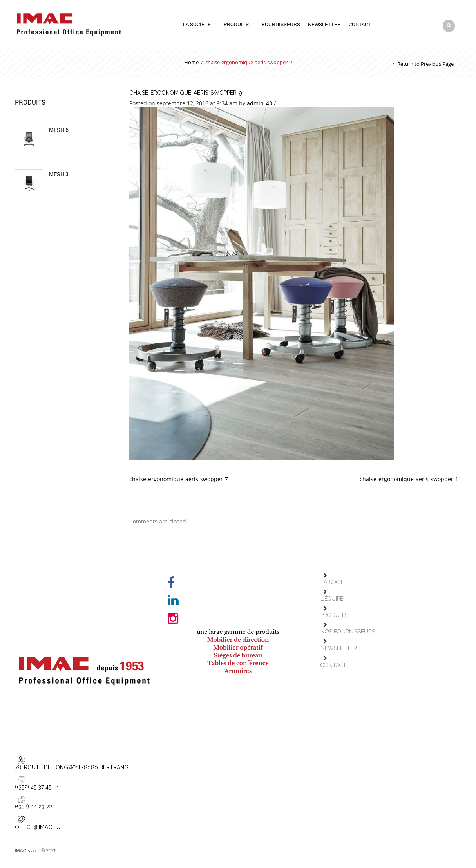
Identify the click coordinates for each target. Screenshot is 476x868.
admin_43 (260, 104)
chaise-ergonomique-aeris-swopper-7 (179, 480)
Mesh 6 (59, 131)
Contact (360, 25)
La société (197, 25)
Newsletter (324, 25)
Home (191, 63)
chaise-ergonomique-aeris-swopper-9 (186, 94)
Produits (236, 25)
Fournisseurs (281, 25)
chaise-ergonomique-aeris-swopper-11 (411, 480)
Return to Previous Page (425, 65)
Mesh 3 (59, 175)
